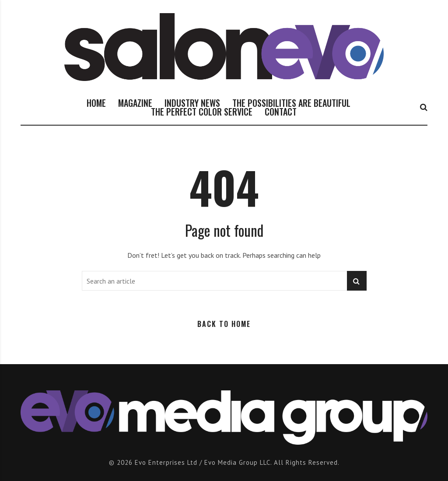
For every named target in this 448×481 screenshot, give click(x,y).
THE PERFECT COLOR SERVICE (202, 112)
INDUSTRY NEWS (192, 103)
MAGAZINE (135, 103)
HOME (96, 103)
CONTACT (281, 112)
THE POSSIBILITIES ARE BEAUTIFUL (291, 103)
